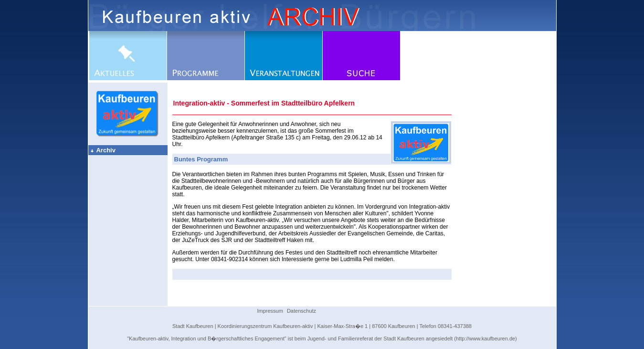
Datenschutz (301, 311)
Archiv (103, 150)
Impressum (270, 311)
